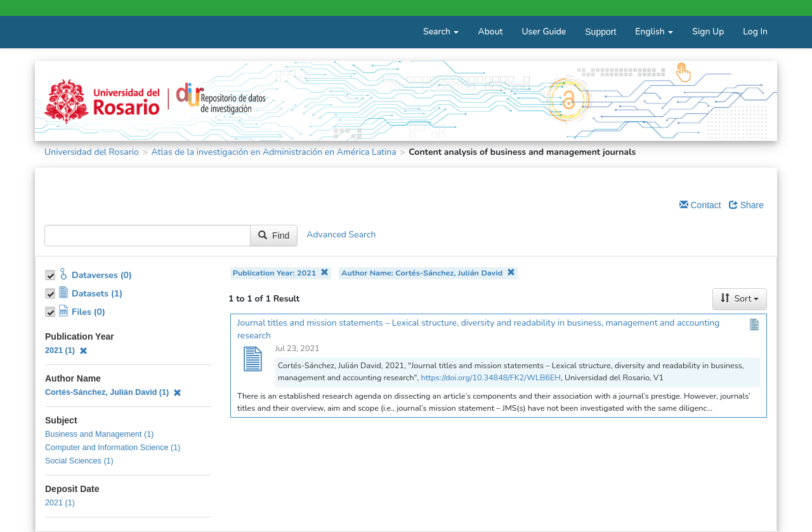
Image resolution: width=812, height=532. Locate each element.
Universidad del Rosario (92, 152)
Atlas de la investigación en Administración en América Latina (273, 152)
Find (274, 236)
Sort (740, 299)
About (490, 31)
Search (441, 31)
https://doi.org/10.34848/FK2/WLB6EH (491, 377)
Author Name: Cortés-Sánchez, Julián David (428, 273)
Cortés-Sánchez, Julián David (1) (113, 392)
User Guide (544, 31)
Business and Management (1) (100, 434)
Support (600, 32)
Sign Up (708, 31)
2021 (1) (66, 350)
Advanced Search (341, 235)
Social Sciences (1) (79, 461)
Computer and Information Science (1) (113, 448)
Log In (755, 31)
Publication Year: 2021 (281, 273)
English (654, 31)
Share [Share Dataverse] (746, 205)
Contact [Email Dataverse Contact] (700, 205)
